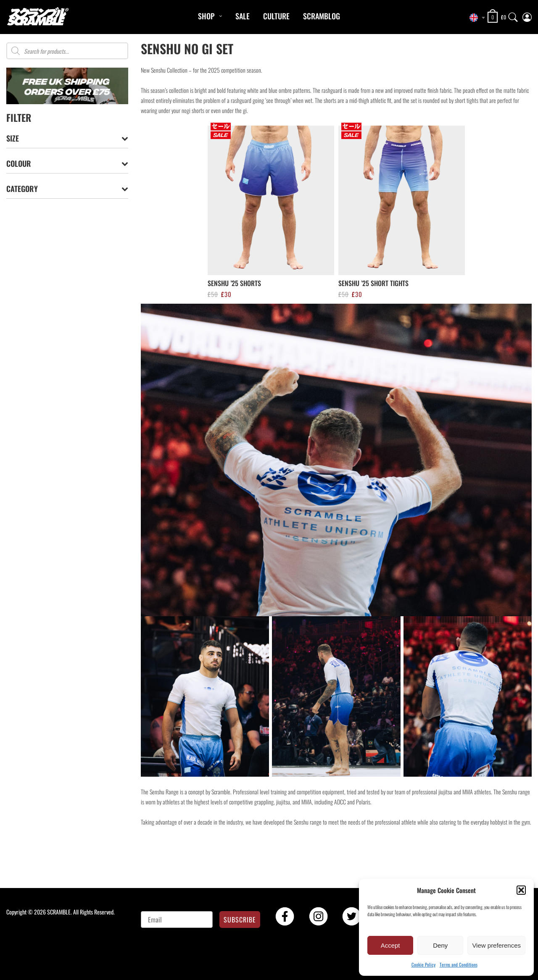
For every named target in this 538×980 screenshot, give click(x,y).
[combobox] (475, 18)
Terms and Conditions (459, 964)
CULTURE (276, 16)
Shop (206, 16)
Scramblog (322, 16)
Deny (440, 945)
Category (67, 189)
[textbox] (475, 18)
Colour (67, 164)
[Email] (177, 920)
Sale (243, 16)
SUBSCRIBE (240, 920)
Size (67, 138)
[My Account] (527, 15)
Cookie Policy (423, 964)
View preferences (496, 945)
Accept (390, 945)
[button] (521, 890)
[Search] (513, 15)
